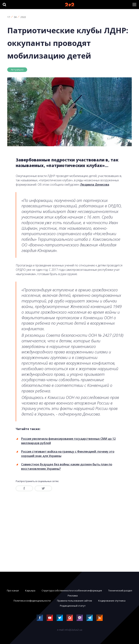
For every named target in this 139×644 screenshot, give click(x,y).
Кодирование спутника (112, 601)
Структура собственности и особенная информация (72, 590)
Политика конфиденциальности (32, 601)
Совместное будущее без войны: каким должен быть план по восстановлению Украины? (67, 467)
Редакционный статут (73, 606)
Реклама (73, 596)
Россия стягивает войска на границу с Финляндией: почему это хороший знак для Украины (68, 454)
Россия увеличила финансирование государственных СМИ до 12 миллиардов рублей (68, 441)
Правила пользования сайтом (74, 601)
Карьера (30, 590)
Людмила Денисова (95, 185)
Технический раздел (120, 590)
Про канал (13, 590)
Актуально (17, 70)
